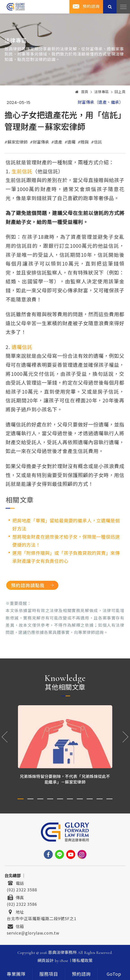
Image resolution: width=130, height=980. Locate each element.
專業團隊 (16, 974)
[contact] (81, 974)
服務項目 (49, 974)
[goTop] (114, 974)
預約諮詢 (81, 974)
